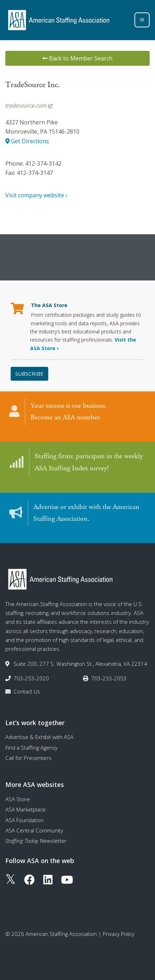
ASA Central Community (34, 830)
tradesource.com (29, 106)
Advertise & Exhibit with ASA (39, 737)
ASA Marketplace (26, 809)
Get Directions (27, 141)
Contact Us (27, 691)
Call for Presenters (28, 758)
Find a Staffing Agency (31, 748)
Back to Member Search (77, 58)
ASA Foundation (24, 820)
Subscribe (29, 374)
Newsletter (36, 841)
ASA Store (18, 799)
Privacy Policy (119, 934)
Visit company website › (36, 195)
